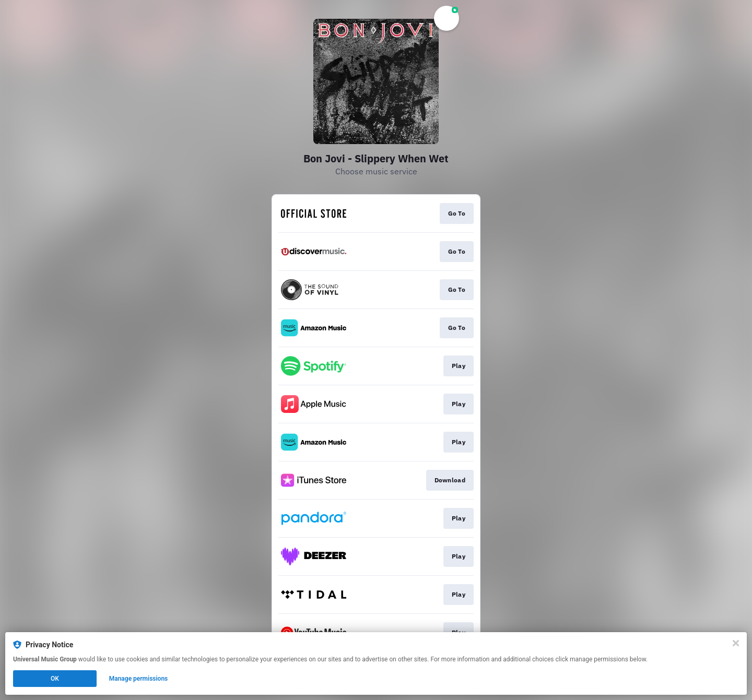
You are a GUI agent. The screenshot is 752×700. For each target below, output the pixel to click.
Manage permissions (139, 679)
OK (55, 679)
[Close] (736, 643)
